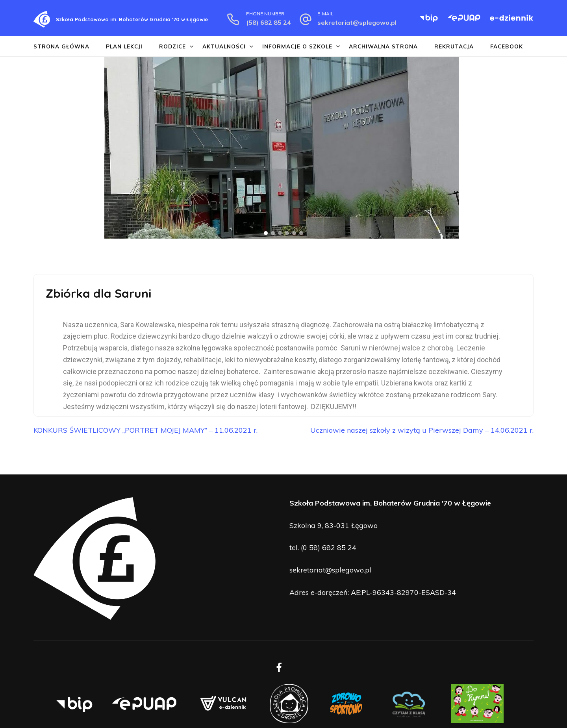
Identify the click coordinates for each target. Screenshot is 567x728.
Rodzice (172, 46)
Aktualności (224, 46)
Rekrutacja (454, 46)
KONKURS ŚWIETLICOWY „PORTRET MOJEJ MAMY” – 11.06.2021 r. (145, 430)
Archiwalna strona (383, 46)
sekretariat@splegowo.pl (357, 22)
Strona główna (61, 46)
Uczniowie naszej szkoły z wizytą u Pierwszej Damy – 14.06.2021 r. (422, 430)
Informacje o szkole (297, 46)
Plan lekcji (124, 46)
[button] (8, 148)
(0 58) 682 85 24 (329, 547)
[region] (283, 148)
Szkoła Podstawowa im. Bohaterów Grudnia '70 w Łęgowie (132, 19)
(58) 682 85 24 (269, 22)
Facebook (507, 46)
